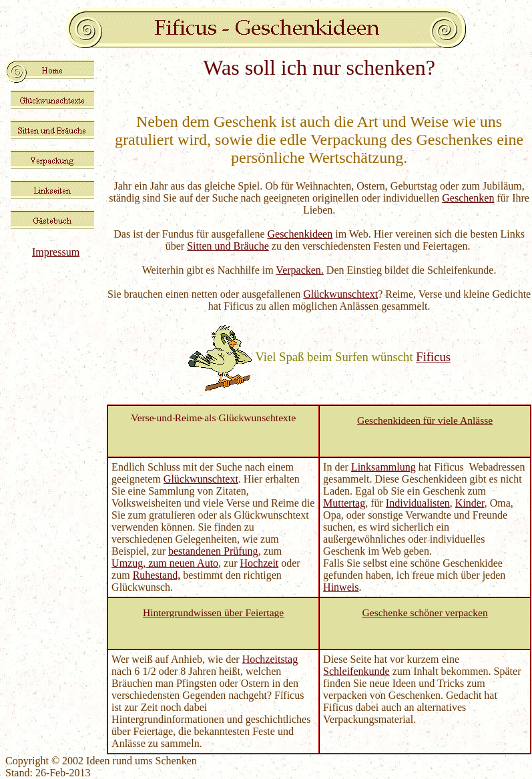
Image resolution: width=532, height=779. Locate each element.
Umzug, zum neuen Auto (165, 563)
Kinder (470, 503)
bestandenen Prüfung (213, 551)
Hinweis (341, 587)
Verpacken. (300, 270)
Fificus (433, 357)
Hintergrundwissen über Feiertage (213, 612)
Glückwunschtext (340, 294)
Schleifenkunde (356, 671)
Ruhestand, (157, 575)
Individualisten (418, 503)
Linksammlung (383, 467)
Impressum (56, 252)
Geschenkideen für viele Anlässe (425, 420)
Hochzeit (260, 563)
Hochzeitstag (270, 659)
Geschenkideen (300, 234)
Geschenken (468, 198)
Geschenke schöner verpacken (425, 612)
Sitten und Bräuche (228, 246)
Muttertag (344, 503)
